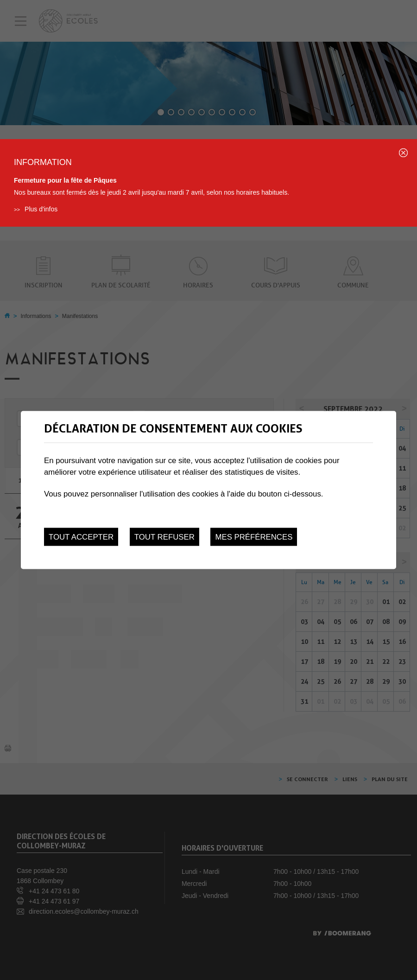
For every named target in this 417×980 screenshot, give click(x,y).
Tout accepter (81, 537)
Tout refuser (164, 537)
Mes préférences (254, 537)
